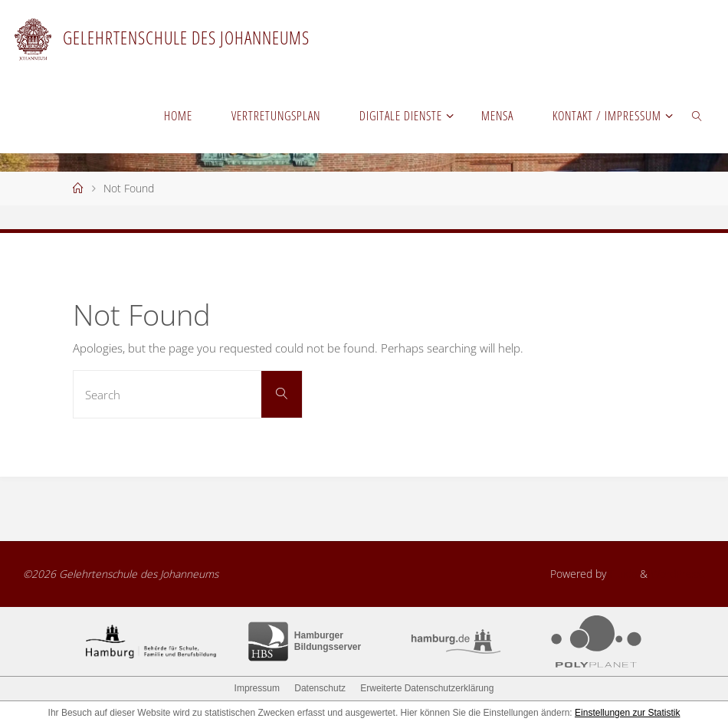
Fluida (621, 574)
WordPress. (678, 574)
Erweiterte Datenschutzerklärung (427, 688)
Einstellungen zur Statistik (627, 713)
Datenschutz (320, 688)
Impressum (257, 688)
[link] (697, 115)
